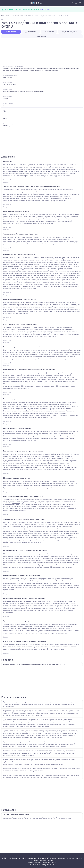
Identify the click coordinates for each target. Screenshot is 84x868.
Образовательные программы (22, 16)
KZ (76, 3)
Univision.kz (5, 16)
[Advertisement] (42, 52)
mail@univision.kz (48, 865)
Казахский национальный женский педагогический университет (23, 91)
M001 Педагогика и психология (13, 112)
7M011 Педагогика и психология (13, 126)
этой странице (45, 10)
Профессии (49, 32)
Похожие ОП (42, 36)
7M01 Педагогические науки (12, 119)
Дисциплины (31, 32)
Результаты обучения (70, 32)
